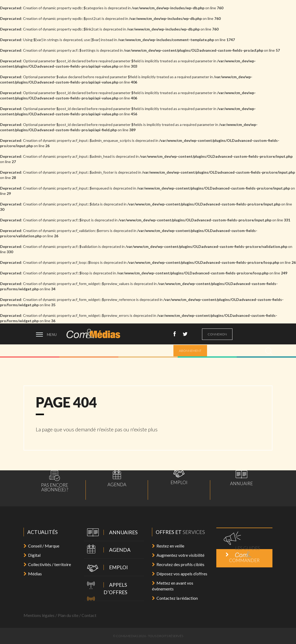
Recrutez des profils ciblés (178, 564)
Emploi (179, 477)
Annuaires (111, 533)
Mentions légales (39, 615)
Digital (32, 555)
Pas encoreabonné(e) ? (55, 481)
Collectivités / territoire (47, 564)
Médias (33, 574)
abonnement (190, 351)
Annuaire (241, 478)
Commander (243, 558)
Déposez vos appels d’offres (180, 574)
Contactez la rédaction (175, 598)
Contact (89, 615)
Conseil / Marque (41, 546)
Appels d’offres (106, 588)
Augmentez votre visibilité (178, 555)
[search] (269, 351)
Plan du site (68, 615)
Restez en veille (168, 546)
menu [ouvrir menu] (52, 335)
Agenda (117, 479)
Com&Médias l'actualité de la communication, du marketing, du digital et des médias (97, 334)
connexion (217, 334)
